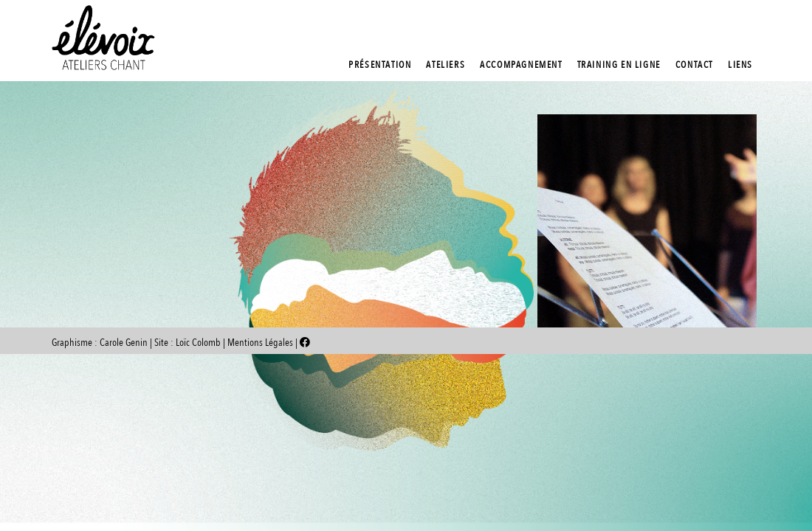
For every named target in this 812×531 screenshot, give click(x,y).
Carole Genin (124, 343)
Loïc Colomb (198, 343)
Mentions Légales (261, 343)
